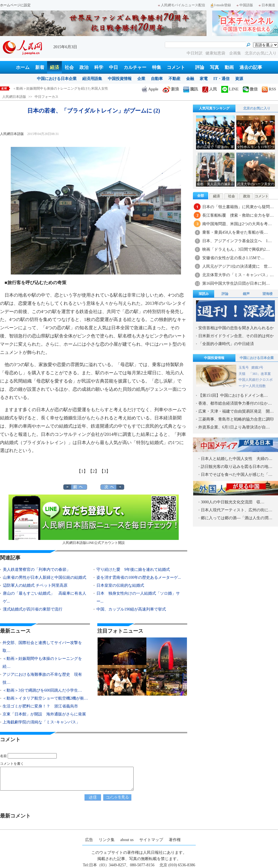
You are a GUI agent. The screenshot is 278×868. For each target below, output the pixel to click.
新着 (40, 67)
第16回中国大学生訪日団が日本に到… (236, 283)
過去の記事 (251, 67)
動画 (229, 67)
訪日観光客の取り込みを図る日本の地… (237, 467)
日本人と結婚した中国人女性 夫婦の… (237, 459)
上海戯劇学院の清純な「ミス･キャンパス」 (41, 722)
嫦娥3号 (257, 368)
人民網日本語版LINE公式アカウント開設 (94, 520)
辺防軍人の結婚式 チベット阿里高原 (35, 585)
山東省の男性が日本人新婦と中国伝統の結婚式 (45, 577)
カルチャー (135, 67)
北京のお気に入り (261, 53)
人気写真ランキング (214, 108)
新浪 (171, 89)
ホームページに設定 (15, 5)
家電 (204, 79)
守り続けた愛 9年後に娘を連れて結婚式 (133, 570)
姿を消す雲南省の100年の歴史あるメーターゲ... (139, 577)
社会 (69, 67)
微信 (250, 89)
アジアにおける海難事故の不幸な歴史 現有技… (42, 678)
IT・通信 (221, 79)
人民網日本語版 (14, 97)
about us (127, 840)
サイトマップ (151, 840)
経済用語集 (92, 79)
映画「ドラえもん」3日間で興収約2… (236, 249)
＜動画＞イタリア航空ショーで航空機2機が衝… (45, 698)
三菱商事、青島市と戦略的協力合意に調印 (236, 419)
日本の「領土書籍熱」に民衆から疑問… (238, 207)
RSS (269, 89)
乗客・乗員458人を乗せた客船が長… (235, 232)
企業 (141, 79)
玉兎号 (244, 368)
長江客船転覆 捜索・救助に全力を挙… (238, 215)
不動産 (174, 79)
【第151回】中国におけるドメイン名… (233, 395)
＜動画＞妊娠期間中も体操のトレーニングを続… (42, 663)
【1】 (82, 471)
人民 (210, 89)
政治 (84, 67)
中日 (113, 67)
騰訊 (191, 89)
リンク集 (107, 840)
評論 (200, 67)
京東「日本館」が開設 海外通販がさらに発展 (44, 714)
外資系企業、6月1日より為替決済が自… (234, 427)
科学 (99, 67)
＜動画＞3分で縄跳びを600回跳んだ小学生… (42, 690)
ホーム (23, 67)
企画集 (236, 53)
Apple (150, 89)
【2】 (94, 471)
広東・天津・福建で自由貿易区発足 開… (236, 411)
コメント (176, 67)
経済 (54, 67)
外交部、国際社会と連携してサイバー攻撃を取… (42, 647)
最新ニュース (15, 631)
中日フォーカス (47, 97)
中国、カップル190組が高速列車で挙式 (131, 609)
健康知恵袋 (216, 53)
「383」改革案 (260, 374)
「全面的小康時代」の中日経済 (226, 344)
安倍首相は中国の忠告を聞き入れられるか (236, 328)
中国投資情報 (120, 79)
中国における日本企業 (57, 79)
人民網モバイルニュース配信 (182, 5)
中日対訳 (195, 53)
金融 (190, 79)
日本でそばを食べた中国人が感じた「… (237, 475)
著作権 (175, 840)
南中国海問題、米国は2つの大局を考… (237, 224)
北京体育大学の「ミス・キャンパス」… (238, 275)
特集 (157, 67)
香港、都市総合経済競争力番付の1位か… (235, 403)
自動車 (157, 79)
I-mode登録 (221, 5)
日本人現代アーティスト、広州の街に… (237, 510)
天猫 (242, 374)
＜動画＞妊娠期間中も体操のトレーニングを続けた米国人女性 (60, 88)
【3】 (105, 471)
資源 (239, 79)
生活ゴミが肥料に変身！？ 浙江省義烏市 (40, 706)
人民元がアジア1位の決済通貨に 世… (237, 266)
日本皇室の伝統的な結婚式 (120, 585)
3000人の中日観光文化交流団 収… (233, 502)
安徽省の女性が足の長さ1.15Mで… (233, 258)
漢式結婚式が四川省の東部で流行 (33, 609)
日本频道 (267, 5)
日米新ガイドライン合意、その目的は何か (236, 336)
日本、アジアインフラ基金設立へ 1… (237, 241)
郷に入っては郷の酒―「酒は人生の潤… (237, 518)
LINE (230, 89)
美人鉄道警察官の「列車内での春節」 (37, 570)
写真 (214, 67)
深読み (204, 294)
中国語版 (245, 5)
